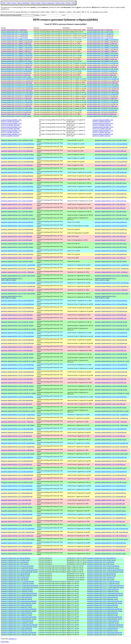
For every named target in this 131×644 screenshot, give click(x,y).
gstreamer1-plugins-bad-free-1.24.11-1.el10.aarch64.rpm (111, 333)
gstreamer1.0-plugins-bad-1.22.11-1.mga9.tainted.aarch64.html (19, 593)
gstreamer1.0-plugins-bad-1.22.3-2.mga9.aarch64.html (17, 605)
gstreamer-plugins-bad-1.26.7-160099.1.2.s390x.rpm (102, 44)
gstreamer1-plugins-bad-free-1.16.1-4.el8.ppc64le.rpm (110, 546)
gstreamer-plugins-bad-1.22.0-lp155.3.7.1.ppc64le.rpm (103, 97)
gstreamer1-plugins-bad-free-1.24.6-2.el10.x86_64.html (17, 407)
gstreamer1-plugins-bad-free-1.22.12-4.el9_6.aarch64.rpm (111, 443)
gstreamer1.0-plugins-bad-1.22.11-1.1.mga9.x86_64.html (17, 584)
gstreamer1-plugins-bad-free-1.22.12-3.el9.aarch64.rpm (111, 472)
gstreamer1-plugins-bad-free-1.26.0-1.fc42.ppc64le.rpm (111, 254)
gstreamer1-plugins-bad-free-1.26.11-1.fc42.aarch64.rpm (111, 158)
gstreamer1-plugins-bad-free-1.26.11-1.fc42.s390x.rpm (111, 165)
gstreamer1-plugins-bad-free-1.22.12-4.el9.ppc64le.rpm (111, 461)
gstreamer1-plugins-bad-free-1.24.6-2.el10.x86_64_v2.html (18, 411)
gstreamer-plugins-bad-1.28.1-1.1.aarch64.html (14, 34)
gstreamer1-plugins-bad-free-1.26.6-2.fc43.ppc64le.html (17, 229)
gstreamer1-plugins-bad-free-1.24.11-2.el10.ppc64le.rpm (111, 308)
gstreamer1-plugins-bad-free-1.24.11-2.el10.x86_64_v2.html (18, 329)
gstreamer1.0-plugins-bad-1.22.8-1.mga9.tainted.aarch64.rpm (105, 601)
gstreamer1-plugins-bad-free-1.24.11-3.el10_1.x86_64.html (18, 276)
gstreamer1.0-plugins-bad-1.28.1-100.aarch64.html (16, 558)
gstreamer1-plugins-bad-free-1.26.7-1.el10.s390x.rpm (110, 204)
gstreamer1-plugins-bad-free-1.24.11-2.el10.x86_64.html (17, 322)
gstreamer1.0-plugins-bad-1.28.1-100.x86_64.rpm (101, 560)
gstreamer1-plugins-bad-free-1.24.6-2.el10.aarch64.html (17, 397)
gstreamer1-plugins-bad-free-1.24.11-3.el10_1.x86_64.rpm (112, 276)
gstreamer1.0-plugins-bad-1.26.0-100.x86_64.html (15, 576)
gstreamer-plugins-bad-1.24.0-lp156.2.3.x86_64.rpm (102, 77)
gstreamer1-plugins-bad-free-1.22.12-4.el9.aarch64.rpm (111, 457)
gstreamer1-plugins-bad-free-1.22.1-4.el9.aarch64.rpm (110, 486)
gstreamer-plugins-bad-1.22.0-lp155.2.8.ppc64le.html (16, 112)
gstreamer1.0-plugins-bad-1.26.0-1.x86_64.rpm (101, 580)
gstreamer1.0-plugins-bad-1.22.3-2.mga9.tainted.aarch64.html (19, 609)
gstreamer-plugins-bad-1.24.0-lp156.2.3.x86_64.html (16, 77)
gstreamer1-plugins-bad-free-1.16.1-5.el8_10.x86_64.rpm (111, 539)
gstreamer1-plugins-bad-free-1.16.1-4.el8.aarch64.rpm (110, 543)
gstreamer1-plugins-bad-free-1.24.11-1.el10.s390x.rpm (110, 347)
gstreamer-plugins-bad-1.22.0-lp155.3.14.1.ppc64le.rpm (103, 81)
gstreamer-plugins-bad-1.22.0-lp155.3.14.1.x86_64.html (17, 85)
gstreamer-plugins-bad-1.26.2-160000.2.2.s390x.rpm (102, 59)
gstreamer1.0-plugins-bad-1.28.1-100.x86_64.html (15, 560)
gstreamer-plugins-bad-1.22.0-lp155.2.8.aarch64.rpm (102, 110)
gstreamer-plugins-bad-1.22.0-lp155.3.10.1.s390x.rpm (102, 91)
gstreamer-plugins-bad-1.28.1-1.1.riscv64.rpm (100, 38)
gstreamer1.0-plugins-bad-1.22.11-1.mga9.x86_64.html (17, 591)
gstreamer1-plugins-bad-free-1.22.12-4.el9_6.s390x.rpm (111, 450)
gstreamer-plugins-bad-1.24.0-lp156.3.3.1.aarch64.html (17, 63)
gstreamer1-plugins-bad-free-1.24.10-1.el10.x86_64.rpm (111, 386)
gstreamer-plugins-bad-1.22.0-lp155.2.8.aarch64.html (16, 110)
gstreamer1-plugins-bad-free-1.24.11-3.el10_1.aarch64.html (18, 265)
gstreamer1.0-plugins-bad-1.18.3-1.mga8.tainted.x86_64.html (19, 635)
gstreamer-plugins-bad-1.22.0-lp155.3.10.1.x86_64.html (17, 93)
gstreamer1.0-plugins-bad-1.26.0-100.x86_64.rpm (101, 576)
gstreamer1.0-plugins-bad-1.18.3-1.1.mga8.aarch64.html (17, 621)
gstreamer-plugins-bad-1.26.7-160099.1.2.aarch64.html (17, 40)
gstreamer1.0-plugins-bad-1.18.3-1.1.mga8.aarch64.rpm (103, 621)
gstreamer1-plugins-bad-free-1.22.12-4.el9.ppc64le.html (17, 461)
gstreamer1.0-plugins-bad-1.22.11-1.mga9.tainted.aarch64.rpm (105, 593)
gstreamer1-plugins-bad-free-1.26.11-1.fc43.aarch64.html (17, 144)
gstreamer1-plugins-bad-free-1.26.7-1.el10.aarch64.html (17, 187)
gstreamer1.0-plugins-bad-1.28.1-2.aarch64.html (15, 562)
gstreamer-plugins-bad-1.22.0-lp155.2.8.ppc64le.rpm (102, 112)
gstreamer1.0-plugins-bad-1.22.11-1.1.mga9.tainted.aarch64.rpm (105, 586)
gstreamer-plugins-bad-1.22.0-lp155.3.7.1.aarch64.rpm (103, 95)
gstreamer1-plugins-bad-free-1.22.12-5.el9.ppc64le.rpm (111, 432)
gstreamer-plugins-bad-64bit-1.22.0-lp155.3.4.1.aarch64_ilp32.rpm (103, 135)
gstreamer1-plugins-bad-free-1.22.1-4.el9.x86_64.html (17, 507)
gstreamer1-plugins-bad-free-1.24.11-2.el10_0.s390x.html (17, 290)
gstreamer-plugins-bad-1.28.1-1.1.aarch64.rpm (100, 34)
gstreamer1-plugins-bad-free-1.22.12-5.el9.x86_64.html (17, 440)
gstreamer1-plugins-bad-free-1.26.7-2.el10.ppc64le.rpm (111, 176)
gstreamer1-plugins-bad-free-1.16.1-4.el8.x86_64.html (17, 554)
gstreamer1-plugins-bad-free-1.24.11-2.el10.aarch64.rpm (111, 301)
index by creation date (48, 3)
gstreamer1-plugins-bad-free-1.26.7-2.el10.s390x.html (16, 179)
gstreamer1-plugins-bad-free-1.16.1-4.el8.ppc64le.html (17, 546)
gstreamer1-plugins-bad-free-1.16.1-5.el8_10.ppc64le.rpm (111, 532)
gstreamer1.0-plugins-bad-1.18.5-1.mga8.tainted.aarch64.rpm (105, 617)
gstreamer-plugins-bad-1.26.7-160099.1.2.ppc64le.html (17, 42)
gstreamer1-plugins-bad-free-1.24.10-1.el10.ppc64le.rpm (111, 372)
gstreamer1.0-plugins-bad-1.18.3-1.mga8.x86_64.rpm (102, 631)
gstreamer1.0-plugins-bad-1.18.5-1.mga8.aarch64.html (17, 613)
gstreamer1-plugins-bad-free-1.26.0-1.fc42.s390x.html (16, 258)
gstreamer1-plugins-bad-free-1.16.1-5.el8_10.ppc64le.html (18, 532)
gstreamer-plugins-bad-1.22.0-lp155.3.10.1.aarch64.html (17, 87)
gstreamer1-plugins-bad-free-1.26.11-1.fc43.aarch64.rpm (111, 144)
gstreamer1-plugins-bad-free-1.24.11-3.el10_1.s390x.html (17, 272)
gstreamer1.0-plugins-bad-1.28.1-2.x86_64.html (15, 564)
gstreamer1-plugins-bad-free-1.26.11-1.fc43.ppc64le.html (17, 147)
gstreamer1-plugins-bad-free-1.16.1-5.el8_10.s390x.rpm (111, 536)
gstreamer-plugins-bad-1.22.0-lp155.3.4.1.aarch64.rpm (103, 102)
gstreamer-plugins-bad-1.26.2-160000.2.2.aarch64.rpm (103, 55)
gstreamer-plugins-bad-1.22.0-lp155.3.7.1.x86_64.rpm (102, 100)
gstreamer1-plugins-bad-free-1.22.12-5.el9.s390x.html (16, 436)
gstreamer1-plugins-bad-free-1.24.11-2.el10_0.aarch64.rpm (112, 283)
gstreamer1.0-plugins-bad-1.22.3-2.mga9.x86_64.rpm (102, 607)
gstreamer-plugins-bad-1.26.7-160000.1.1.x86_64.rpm (102, 53)
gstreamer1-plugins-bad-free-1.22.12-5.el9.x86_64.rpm (111, 440)
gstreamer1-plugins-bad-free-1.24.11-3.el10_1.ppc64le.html (18, 269)
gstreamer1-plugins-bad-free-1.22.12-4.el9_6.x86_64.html (18, 454)
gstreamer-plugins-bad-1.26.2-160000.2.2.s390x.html (16, 59)
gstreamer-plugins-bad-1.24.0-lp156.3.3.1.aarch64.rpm (103, 63)
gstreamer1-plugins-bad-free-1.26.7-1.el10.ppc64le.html (17, 194)
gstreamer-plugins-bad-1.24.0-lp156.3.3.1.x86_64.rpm (102, 69)
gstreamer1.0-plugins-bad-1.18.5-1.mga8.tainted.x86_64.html (19, 619)
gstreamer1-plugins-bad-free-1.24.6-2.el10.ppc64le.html (17, 400)
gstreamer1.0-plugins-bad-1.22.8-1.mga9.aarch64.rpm (102, 597)
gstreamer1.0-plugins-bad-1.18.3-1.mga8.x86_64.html (16, 631)
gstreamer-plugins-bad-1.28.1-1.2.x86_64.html (14, 32)
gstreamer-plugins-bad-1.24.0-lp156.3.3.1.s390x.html (16, 67)
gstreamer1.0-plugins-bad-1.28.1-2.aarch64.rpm (101, 562)
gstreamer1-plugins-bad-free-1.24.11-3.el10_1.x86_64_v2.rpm (105, 279)
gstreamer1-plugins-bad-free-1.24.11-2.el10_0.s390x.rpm (111, 290)
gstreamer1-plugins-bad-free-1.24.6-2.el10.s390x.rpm (110, 404)
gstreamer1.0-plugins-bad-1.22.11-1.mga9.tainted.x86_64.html (19, 595)
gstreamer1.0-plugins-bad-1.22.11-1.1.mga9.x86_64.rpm (103, 584)
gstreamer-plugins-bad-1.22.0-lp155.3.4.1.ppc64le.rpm (103, 104)
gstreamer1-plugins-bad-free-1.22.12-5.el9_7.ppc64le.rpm (111, 418)
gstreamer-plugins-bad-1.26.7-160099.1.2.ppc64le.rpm (103, 42)
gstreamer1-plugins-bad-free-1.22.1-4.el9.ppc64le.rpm (110, 493)
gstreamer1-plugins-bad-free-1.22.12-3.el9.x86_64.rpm (111, 482)
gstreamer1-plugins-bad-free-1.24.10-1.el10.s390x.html (17, 379)
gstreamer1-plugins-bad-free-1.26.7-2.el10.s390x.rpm (110, 179)
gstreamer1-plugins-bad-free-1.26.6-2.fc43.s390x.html (16, 236)
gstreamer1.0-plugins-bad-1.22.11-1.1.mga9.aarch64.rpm (103, 582)
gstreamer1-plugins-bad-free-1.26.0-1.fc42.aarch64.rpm (111, 251)
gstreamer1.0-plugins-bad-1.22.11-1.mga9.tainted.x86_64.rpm (105, 595)
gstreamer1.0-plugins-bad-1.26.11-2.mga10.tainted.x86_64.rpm (105, 572)
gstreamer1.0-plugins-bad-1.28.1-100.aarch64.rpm (101, 558)
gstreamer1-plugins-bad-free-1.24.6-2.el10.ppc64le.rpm (111, 400)
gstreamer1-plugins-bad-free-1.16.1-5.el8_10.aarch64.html (18, 529)
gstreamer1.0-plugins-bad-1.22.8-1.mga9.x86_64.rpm (102, 599)
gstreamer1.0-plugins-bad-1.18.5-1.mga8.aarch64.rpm (102, 613)
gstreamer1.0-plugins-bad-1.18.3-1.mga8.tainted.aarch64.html (19, 633)
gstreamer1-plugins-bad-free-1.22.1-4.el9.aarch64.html (17, 486)
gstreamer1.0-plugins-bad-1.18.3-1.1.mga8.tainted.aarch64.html (19, 625)
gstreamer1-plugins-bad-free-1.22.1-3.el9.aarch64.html (17, 514)
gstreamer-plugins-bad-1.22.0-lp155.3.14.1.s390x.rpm (102, 83)
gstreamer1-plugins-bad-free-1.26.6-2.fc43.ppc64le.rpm (111, 229)
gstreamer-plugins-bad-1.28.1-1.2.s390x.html (14, 30)
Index (4, 3)
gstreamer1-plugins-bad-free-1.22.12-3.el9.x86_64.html (17, 482)
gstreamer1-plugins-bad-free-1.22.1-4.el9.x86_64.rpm (110, 507)
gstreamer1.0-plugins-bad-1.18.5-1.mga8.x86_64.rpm (102, 615)
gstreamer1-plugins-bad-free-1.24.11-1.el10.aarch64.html (17, 333)
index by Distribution (23, 3)
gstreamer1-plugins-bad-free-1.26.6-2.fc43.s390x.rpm (110, 236)
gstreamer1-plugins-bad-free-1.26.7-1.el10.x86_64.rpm (111, 212)
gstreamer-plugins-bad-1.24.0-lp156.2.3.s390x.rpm (102, 75)
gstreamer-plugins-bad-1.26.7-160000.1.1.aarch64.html (17, 48)
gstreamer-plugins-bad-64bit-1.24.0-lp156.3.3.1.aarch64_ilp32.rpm (103, 121)
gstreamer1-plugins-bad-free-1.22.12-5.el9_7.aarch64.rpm (111, 415)
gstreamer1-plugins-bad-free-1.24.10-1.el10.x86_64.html (17, 386)
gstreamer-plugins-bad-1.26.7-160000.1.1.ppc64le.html (17, 49)
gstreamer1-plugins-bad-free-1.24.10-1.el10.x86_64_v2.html (18, 393)
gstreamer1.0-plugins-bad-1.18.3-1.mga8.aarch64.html (17, 629)
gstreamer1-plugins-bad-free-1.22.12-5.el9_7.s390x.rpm (111, 422)
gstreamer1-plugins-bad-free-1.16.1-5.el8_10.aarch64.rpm (111, 529)
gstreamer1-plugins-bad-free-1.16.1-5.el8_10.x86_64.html (18, 539)
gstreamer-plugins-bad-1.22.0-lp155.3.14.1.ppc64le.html (17, 81)
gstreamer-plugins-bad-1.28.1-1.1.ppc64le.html (14, 36)
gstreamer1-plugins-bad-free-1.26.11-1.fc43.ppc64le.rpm (111, 147)
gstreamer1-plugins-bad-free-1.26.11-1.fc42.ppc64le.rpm (111, 162)
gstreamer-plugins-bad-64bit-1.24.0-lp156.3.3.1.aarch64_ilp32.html (11, 121)
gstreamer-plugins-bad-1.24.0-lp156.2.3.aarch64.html (16, 71)
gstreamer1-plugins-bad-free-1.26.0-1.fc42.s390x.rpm (110, 258)
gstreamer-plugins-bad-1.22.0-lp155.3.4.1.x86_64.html (17, 108)
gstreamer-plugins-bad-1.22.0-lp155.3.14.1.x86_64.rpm (103, 85)
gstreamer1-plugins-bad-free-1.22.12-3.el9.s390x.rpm (110, 479)
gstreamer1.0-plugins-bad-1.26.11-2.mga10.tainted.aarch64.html (19, 570)
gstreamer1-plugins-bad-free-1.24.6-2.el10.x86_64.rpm (111, 407)
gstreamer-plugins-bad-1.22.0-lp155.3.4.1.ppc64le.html (17, 104)
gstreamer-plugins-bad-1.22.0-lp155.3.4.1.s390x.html (16, 106)
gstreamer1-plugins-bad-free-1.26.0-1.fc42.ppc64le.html (17, 254)
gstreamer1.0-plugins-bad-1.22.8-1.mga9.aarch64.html (17, 597)
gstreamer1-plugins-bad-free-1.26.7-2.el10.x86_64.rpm (111, 183)
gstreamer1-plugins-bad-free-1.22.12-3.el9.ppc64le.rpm (111, 475)
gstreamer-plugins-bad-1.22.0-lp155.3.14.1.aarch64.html (17, 79)
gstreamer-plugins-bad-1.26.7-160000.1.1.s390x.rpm (102, 51)
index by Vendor (36, 3)
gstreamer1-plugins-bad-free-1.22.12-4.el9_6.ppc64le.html (18, 447)
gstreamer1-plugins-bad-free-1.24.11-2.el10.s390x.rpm (110, 315)
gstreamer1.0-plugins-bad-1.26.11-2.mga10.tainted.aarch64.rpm (105, 570)
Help (74, 3)
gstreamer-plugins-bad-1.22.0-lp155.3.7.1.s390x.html (16, 98)
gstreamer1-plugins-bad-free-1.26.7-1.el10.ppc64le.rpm (111, 194)
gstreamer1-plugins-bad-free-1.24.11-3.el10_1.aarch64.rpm (112, 265)
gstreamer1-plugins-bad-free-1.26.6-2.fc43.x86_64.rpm (111, 244)
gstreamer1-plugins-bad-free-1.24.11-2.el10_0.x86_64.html (18, 293)
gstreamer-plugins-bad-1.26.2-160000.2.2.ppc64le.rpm (103, 57)
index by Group (11, 3)
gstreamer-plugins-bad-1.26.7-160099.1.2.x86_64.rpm (102, 46)
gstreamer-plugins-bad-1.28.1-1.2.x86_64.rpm (100, 32)
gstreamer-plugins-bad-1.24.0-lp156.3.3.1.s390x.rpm (102, 67)
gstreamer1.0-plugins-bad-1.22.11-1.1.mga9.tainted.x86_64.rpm (105, 587)
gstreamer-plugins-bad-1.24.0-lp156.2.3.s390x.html (16, 75)
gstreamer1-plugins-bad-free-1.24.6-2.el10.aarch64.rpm (111, 397)
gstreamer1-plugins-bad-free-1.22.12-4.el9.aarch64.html (17, 457)
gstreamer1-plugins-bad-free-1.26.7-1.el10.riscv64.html (17, 201)
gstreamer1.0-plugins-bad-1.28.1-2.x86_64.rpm (101, 564)
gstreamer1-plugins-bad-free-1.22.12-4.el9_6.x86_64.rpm (111, 454)
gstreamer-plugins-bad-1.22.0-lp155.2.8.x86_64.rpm (102, 116)
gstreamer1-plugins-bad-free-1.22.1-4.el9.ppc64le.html (17, 493)
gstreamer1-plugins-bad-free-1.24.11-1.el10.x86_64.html (17, 354)
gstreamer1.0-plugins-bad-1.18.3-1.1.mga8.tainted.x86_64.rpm (105, 627)
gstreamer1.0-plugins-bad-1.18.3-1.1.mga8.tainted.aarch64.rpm (105, 625)
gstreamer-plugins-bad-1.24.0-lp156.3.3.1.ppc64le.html (17, 65)
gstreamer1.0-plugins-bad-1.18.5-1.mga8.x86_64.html (16, 615)
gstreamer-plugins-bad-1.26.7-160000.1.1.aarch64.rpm (103, 48)
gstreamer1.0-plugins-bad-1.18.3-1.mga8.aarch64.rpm (102, 629)
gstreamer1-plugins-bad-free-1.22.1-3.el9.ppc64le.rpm (110, 518)
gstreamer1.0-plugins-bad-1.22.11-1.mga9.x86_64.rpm (103, 591)
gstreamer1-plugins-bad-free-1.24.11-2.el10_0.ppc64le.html (18, 286)
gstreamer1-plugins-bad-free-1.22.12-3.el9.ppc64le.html (17, 475)
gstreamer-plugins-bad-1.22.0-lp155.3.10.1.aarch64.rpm (103, 87)
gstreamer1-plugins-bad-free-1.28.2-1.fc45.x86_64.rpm (111, 140)
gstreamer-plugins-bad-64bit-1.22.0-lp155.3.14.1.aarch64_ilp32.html (11, 124)
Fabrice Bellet (5, 642)
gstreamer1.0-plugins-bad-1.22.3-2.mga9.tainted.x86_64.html (19, 611)
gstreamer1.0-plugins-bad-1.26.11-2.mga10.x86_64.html (17, 568)
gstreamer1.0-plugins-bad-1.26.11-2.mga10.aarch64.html (17, 566)
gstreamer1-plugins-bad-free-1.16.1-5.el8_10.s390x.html (17, 536)
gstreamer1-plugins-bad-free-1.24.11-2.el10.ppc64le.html (17, 308)
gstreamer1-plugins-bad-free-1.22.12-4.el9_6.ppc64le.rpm (111, 447)
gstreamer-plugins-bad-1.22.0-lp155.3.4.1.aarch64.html (17, 102)
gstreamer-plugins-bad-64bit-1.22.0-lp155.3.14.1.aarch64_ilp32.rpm (103, 124)
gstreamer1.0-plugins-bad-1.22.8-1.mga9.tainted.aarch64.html (19, 601)
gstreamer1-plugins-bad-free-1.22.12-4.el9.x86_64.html (17, 468)
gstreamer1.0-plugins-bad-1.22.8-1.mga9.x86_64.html (16, 599)
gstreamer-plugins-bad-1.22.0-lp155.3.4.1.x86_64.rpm (102, 108)
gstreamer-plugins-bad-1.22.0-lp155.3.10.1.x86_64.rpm (103, 93)
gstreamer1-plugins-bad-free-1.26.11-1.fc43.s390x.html (17, 151)
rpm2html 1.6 (13, 639)
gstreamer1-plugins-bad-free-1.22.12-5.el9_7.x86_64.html (18, 425)
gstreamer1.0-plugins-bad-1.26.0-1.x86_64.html (15, 580)
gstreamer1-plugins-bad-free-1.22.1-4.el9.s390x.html (16, 500)
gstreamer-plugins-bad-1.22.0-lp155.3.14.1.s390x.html (17, 83)
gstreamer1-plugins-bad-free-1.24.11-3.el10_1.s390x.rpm (111, 272)
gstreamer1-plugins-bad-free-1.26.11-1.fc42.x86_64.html (17, 169)
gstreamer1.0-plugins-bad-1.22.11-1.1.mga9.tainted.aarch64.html (20, 586)
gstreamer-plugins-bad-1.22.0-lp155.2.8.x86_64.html (16, 116)
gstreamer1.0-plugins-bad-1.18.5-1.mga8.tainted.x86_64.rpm (104, 619)
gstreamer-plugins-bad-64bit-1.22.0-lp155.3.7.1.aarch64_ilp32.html (11, 131)
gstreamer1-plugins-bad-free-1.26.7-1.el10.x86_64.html (17, 212)
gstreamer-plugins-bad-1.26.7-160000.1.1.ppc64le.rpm (103, 49)
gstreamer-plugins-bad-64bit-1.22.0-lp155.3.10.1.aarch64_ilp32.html (11, 128)
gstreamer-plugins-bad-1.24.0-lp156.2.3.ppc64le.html (16, 73)
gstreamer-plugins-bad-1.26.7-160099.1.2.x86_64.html (17, 46)
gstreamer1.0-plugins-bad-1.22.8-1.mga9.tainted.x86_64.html (19, 603)
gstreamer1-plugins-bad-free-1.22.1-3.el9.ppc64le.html (17, 518)
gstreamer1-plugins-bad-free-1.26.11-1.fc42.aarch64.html (17, 158)
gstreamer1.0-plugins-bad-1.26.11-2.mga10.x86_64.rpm (103, 568)
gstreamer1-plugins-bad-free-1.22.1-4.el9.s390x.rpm (110, 500)
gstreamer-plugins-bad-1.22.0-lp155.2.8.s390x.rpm (102, 114)
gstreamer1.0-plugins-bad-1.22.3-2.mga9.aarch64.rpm (102, 605)
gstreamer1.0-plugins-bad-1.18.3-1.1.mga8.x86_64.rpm (103, 623)
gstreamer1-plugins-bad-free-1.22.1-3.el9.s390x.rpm (110, 521)
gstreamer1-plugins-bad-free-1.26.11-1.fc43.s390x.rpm (111, 151)
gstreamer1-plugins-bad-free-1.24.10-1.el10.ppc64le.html (17, 372)
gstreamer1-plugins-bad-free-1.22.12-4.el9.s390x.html (16, 464)
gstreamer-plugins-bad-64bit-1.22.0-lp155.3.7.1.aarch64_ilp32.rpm (103, 131)
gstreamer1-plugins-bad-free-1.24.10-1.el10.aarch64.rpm (111, 365)
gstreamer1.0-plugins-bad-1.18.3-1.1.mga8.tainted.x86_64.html (19, 627)
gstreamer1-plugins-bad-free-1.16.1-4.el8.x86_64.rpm (110, 554)
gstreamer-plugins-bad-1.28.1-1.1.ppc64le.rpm (100, 36)
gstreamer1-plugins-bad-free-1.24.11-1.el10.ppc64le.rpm (111, 340)
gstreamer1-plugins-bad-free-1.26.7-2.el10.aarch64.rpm (111, 172)
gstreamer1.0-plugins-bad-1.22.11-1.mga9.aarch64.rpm (103, 589)
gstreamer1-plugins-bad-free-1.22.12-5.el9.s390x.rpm (110, 436)
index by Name (60, 3)
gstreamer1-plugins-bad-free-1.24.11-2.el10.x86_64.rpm (111, 322)
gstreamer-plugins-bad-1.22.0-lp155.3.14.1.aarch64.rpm (103, 79)
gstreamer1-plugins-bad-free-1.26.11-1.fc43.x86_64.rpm (111, 154)
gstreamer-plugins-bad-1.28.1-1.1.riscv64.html (14, 38)
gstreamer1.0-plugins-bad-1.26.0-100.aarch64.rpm (101, 574)
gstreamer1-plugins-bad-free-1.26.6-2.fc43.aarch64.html (17, 222)
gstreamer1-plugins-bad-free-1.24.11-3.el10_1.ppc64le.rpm (112, 269)
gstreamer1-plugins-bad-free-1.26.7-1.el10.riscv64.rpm (111, 201)
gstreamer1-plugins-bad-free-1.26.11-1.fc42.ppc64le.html (17, 162)
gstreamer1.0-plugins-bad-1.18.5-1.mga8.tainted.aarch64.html (19, 617)
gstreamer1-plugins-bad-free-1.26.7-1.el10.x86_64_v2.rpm (112, 219)
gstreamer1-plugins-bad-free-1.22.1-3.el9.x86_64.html (17, 525)
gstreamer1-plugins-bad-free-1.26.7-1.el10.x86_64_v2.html (18, 219)
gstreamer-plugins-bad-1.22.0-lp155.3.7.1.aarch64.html (17, 95)
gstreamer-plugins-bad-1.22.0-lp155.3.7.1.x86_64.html (17, 100)
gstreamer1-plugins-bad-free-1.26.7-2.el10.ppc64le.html (17, 176)
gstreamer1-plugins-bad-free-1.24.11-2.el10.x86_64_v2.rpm (112, 329)
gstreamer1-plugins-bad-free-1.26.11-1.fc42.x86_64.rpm (111, 169)
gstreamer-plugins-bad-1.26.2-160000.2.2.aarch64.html (17, 55)
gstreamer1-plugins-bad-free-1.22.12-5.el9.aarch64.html (17, 429)
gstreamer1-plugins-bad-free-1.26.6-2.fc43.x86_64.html (17, 244)
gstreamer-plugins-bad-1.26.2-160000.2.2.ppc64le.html (17, 57)
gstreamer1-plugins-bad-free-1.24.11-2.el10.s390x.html (17, 315)
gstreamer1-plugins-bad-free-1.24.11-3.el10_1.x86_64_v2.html (12, 279)
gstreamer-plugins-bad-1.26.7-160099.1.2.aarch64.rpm (103, 40)
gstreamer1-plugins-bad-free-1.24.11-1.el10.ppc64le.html (17, 340)
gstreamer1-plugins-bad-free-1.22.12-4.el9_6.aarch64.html (18, 443)
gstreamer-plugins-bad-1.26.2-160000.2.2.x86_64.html (17, 61)
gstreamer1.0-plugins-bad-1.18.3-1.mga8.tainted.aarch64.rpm (105, 633)
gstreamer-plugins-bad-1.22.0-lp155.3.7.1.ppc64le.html (17, 97)
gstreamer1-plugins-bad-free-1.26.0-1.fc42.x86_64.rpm (111, 261)
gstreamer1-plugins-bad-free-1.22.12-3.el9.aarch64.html (17, 472)
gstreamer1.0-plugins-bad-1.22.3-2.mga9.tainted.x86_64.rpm (104, 611)
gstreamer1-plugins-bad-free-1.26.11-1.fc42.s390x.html (17, 165)
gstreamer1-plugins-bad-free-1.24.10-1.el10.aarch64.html (17, 365)
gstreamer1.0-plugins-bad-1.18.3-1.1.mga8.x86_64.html (17, 623)
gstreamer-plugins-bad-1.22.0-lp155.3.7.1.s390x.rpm (102, 98)
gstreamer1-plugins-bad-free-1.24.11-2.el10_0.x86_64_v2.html (12, 297)
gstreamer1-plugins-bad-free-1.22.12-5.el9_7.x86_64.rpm (111, 425)
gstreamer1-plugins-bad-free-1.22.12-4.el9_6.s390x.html (17, 450)
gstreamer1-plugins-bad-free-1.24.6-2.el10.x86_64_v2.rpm (112, 411)
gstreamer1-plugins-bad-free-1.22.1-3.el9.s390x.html (16, 521)
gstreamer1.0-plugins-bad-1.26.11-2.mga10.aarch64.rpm (103, 566)
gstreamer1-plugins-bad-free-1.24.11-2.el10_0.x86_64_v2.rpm (105, 297)
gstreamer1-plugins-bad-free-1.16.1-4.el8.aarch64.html (17, 543)
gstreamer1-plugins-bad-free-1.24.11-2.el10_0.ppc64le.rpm (112, 286)
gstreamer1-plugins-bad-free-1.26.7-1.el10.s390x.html (16, 204)
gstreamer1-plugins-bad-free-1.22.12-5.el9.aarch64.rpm (111, 429)
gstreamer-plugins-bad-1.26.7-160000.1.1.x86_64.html (17, 53)
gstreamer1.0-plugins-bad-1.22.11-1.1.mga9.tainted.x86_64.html (19, 587)
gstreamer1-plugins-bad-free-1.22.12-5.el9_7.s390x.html (17, 422)
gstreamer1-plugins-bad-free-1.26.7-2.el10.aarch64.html (17, 172)
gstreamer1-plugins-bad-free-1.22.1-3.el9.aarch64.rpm (110, 514)
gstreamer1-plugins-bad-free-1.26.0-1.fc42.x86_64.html (17, 261)
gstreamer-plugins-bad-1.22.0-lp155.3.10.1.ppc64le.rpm (103, 89)
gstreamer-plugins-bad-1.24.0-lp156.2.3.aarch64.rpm (102, 71)
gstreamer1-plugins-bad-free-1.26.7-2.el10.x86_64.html (17, 183)
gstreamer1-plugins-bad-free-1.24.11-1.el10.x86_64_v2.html (18, 361)
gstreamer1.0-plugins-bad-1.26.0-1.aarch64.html (15, 578)
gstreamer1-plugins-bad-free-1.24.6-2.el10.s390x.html (16, 404)
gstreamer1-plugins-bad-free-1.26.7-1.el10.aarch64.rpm (111, 187)
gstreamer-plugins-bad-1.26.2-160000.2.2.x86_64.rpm (102, 61)
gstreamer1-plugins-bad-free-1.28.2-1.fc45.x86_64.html (17, 140)
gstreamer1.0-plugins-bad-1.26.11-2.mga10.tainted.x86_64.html (19, 572)
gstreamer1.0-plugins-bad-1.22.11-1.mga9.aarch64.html (17, 589)
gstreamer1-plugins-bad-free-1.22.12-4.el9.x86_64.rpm (111, 468)
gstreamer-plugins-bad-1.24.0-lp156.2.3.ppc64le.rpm (102, 73)
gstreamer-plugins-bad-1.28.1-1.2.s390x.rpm (100, 30)
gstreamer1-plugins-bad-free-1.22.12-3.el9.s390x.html (16, 479)
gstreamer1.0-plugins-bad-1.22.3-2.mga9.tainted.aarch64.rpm (105, 609)
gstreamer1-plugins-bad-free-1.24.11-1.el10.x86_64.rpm (111, 354)
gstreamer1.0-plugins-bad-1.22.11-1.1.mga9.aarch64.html (17, 582)
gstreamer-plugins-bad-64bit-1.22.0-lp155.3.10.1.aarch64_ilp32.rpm (103, 128)
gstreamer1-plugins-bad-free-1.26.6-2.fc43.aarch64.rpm (111, 222)
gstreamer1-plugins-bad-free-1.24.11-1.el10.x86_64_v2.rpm (112, 361)
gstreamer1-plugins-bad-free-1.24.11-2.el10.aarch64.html (17, 301)
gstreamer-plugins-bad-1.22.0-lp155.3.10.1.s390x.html (17, 91)
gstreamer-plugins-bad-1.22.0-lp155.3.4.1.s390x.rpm (102, 106)
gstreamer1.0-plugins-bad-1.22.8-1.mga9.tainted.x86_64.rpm (104, 603)
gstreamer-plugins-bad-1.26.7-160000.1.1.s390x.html (16, 51)
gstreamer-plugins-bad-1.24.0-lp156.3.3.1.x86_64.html (17, 69)
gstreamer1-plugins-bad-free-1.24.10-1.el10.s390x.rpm (110, 379)
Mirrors (68, 3)
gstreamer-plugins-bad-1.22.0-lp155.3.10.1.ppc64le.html (17, 89)
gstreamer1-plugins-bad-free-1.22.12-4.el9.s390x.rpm (110, 464)
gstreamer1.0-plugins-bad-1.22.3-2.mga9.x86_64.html (16, 607)
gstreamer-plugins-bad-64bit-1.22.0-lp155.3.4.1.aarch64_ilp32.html (11, 135)
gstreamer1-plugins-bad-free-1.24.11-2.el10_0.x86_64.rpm (112, 293)
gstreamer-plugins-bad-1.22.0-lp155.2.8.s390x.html (16, 114)
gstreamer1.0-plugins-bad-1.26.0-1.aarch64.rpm (101, 578)
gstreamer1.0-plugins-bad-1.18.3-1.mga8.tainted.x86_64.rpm (104, 635)
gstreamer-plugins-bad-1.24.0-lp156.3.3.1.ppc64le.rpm (103, 65)
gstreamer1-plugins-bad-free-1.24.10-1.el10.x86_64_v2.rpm (112, 393)
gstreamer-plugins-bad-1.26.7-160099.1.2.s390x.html (16, 44)
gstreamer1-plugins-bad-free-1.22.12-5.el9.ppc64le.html (17, 432)
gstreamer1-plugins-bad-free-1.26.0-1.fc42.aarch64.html (17, 251)
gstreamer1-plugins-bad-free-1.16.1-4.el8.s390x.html (16, 550)
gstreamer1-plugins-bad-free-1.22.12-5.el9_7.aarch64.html (18, 415)
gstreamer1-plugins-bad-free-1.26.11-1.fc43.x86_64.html (17, 154)
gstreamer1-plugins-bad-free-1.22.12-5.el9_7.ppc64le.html (18, 418)
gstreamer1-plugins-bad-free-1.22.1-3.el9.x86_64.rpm (110, 525)
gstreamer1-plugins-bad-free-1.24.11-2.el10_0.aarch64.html (18, 283)
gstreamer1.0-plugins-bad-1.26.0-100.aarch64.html (16, 574)
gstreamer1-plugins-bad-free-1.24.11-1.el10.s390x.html (17, 347)
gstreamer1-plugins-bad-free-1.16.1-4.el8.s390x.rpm (110, 550)
